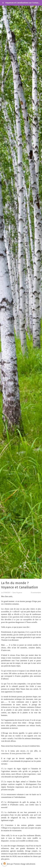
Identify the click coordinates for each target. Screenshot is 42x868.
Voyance (19, 593)
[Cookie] (5, 863)
